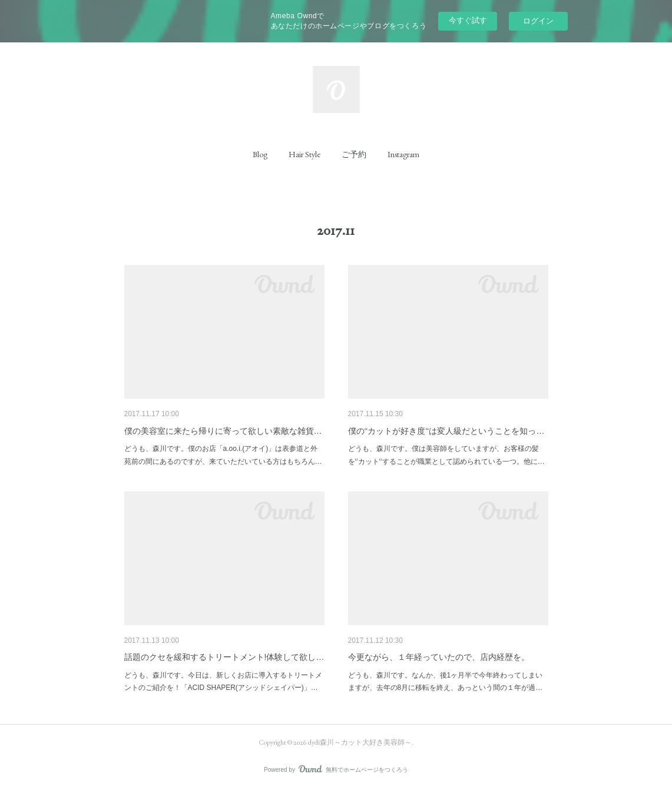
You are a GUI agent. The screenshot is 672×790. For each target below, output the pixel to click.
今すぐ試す (468, 20)
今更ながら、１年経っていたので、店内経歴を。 (439, 657)
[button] (260, 154)
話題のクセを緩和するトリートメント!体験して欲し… (224, 657)
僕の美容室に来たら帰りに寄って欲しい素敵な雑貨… (223, 431)
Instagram (403, 154)
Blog (260, 154)
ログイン (538, 21)
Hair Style (304, 154)
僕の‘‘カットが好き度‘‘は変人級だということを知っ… (446, 431)
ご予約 (354, 154)
